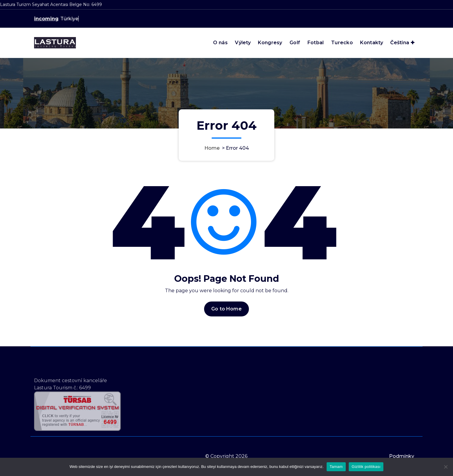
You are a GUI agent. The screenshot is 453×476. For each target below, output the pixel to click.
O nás (220, 43)
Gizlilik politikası (366, 467)
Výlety (243, 43)
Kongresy (270, 43)
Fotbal (316, 43)
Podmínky (402, 456)
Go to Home (227, 309)
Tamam (336, 467)
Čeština (400, 43)
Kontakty (371, 43)
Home (212, 148)
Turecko (342, 43)
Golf (295, 43)
